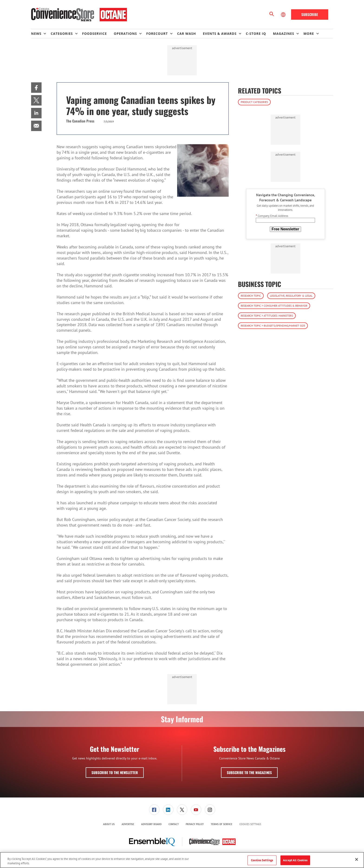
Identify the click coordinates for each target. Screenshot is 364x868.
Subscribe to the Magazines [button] (249, 772)
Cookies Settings (250, 824)
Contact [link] (174, 824)
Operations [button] (125, 34)
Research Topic (251, 296)
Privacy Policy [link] (195, 824)
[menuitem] (41, 34)
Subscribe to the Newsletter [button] (115, 772)
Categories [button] (62, 34)
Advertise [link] (128, 824)
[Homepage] (79, 15)
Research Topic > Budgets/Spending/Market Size (273, 326)
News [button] (36, 34)
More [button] (309, 34)
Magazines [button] (284, 34)
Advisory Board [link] (151, 824)
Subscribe (310, 14)
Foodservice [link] (95, 34)
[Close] (357, 859)
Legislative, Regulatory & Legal (291, 296)
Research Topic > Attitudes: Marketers (267, 316)
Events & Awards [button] (220, 34)
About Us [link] (109, 824)
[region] (182, 860)
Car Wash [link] (187, 34)
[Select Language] (284, 15)
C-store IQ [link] (256, 34)
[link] (36, 88)
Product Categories (254, 102)
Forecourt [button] (157, 34)
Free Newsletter (285, 229)
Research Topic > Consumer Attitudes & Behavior (274, 306)
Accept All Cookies (295, 860)
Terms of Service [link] (222, 824)
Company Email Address (272, 216)
